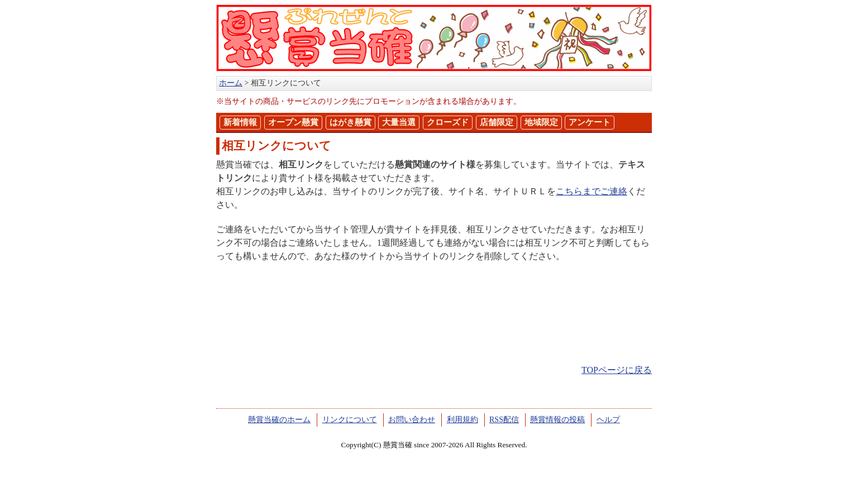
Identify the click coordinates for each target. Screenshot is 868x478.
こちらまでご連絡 (592, 191)
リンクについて (350, 420)
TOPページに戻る (617, 370)
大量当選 (399, 122)
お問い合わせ (412, 420)
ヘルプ (608, 420)
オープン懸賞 (293, 122)
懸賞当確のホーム (279, 420)
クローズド (448, 122)
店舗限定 (497, 122)
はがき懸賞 (350, 122)
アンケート (590, 122)
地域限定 (541, 122)
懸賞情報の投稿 (557, 420)
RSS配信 (504, 420)
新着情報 (240, 122)
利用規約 (462, 420)
